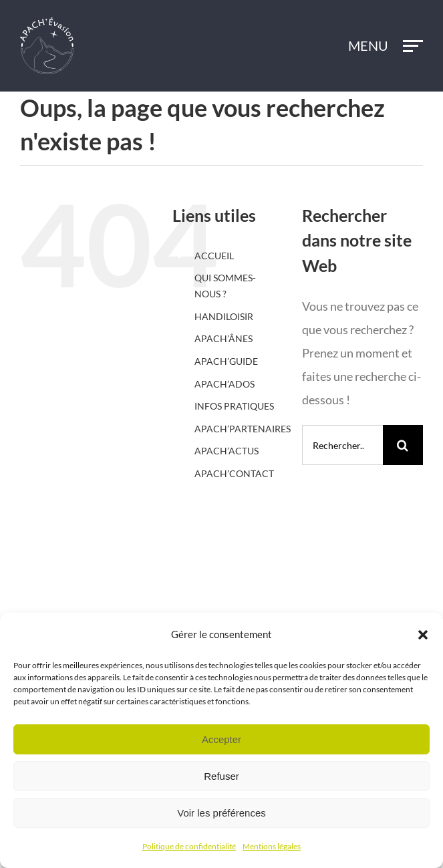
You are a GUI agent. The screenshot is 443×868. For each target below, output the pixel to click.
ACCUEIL (214, 256)
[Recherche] (403, 445)
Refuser (221, 776)
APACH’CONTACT (234, 473)
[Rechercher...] (342, 445)
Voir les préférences (221, 813)
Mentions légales (272, 846)
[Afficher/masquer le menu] (413, 46)
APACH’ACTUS (227, 451)
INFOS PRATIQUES (234, 406)
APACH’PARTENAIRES (243, 429)
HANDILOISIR (224, 316)
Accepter (221, 739)
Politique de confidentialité (189, 846)
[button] (423, 635)
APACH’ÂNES (224, 338)
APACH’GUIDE (226, 361)
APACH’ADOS (225, 384)
